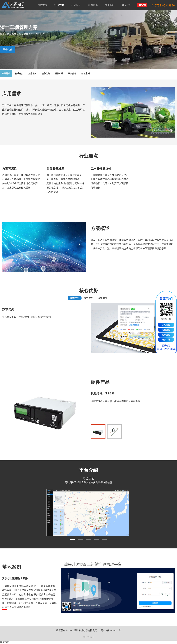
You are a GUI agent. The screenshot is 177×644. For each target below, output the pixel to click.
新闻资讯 (93, 5)
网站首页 (42, 5)
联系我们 (127, 5)
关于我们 (110, 5)
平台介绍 (72, 74)
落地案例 (86, 74)
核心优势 (46, 74)
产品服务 (76, 5)
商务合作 (8, 49)
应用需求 (6, 74)
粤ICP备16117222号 (111, 630)
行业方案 (59, 5)
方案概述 (32, 74)
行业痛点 (19, 74)
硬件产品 (59, 74)
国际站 (142, 5)
